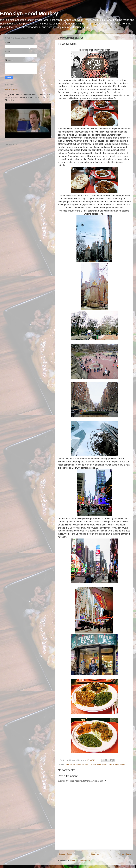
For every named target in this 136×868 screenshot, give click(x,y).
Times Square (108, 764)
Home (95, 854)
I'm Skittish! (12, 90)
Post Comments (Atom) (80, 860)
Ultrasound (120, 764)
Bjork (67, 764)
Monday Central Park (92, 764)
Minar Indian (76, 764)
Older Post (124, 854)
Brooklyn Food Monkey (29, 14)
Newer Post (65, 854)
